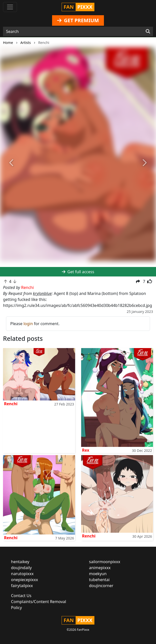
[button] (12, 163)
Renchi (11, 404)
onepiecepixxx (25, 580)
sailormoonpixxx (105, 562)
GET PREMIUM (78, 20)
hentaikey (20, 562)
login (28, 324)
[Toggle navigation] (10, 7)
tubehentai (99, 580)
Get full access (78, 272)
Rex (86, 450)
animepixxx (100, 568)
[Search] (148, 31)
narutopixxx (22, 574)
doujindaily (21, 568)
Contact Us (21, 596)
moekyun (98, 574)
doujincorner (101, 586)
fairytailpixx (22, 586)
